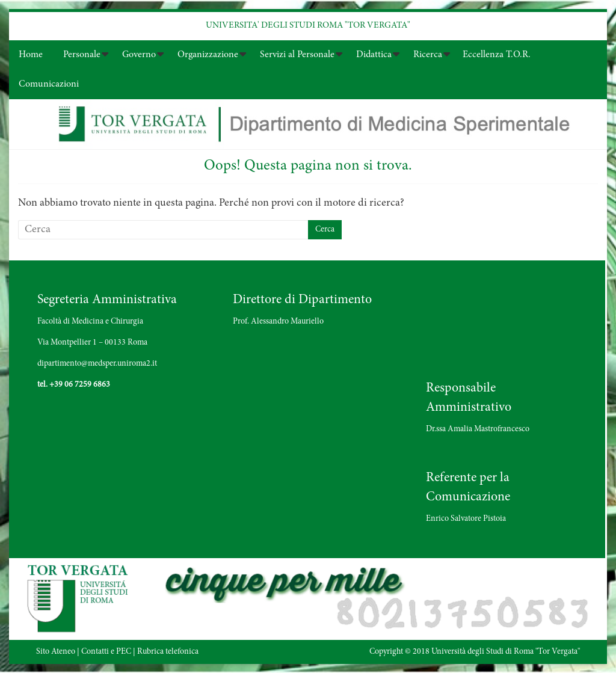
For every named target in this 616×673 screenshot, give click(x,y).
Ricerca (428, 55)
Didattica (374, 55)
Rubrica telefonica (168, 652)
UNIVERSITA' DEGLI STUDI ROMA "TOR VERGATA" (308, 26)
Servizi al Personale (297, 55)
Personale (82, 55)
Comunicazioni (49, 84)
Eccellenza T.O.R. (497, 55)
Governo (139, 55)
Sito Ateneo (56, 652)
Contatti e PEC (106, 652)
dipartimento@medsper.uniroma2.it (97, 364)
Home (31, 55)
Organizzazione (208, 55)
